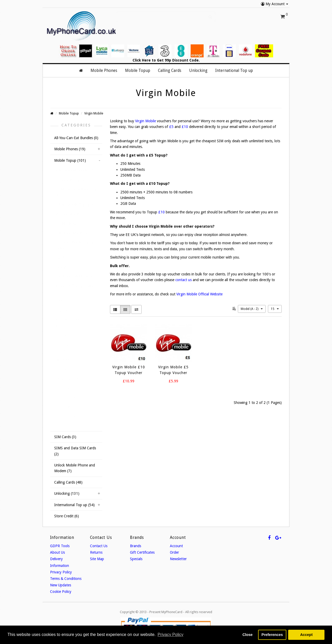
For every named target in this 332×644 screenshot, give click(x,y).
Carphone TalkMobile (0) (75, 276)
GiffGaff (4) (65, 335)
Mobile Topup (69, 113)
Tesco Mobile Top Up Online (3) (72, 348)
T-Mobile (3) (65, 301)
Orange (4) (64, 267)
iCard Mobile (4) (68, 398)
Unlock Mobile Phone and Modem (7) (75, 468)
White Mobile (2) (69, 360)
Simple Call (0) (67, 426)
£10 (185, 127)
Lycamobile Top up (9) (73, 180)
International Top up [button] (234, 71)
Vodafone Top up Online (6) (75, 289)
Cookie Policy (61, 592)
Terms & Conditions (66, 579)
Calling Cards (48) (68, 482)
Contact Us (99, 546)
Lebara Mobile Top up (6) (76, 205)
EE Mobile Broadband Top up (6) (76, 192)
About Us (57, 552)
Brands (136, 546)
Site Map (97, 559)
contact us (184, 280)
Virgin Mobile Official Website (199, 294)
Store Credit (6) (67, 516)
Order (174, 552)
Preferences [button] (272, 635)
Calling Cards (170, 71)
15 (275, 309)
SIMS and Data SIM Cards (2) (75, 451)
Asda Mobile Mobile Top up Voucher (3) (77, 323)
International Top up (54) (74, 505)
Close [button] (248, 635)
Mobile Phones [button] (104, 71)
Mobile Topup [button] (138, 71)
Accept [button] (306, 635)
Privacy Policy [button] (170, 635)
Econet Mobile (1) (70, 388)
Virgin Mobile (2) (69, 310)
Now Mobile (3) (68, 369)
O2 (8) (61, 257)
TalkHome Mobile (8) (72, 233)
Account (176, 546)
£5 (171, 127)
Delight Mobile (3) (70, 379)
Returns (96, 552)
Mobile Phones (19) (70, 149)
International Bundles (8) (75, 170)
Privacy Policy (61, 572)
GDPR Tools (60, 546)
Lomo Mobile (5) (68, 417)
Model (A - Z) (252, 309)
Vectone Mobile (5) (70, 214)
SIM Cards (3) (65, 437)
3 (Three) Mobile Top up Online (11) (75, 245)
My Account (275, 4)
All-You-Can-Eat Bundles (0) (76, 138)
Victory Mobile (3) (70, 407)
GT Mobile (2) (67, 223)
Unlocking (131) (67, 493)
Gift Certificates (142, 552)
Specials (136, 559)
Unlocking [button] (198, 71)
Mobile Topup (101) (70, 160)
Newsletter (178, 559)
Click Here (142, 60)
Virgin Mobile (94, 113)
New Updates (61, 585)
